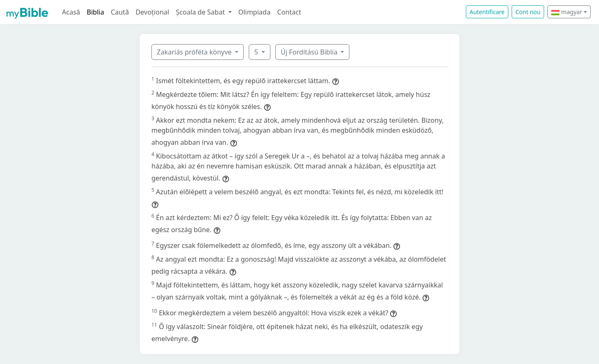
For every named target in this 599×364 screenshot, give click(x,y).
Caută (120, 12)
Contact (289, 12)
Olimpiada (254, 12)
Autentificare (487, 12)
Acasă (71, 12)
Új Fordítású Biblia (310, 52)
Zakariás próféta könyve (195, 52)
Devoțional (152, 12)
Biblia (96, 12)
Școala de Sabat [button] (201, 12)
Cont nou (528, 12)
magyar (567, 12)
